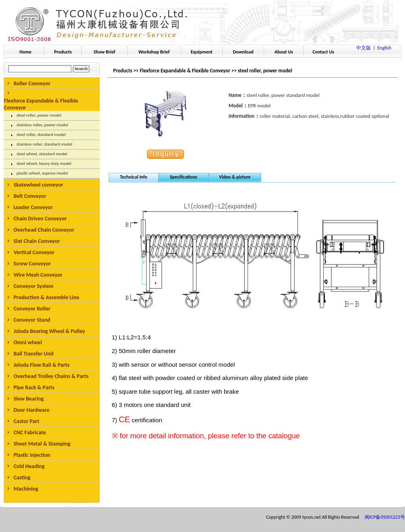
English (384, 48)
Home (25, 52)
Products (63, 52)
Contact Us (323, 52)
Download (243, 52)
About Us (284, 52)
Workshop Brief (154, 52)
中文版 (364, 48)
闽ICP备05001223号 (385, 517)
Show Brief (105, 52)
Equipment (202, 52)
